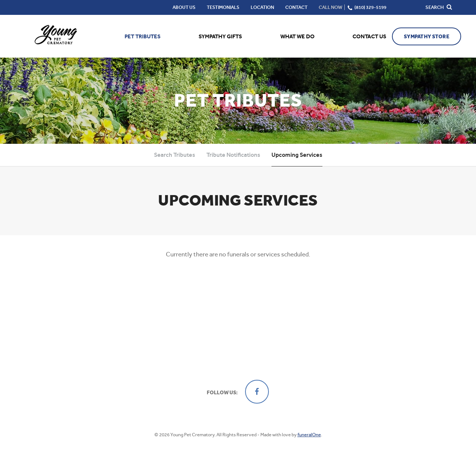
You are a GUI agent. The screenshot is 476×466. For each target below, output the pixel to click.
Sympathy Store (427, 37)
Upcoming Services (297, 155)
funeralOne (309, 435)
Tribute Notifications (233, 155)
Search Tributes (175, 155)
